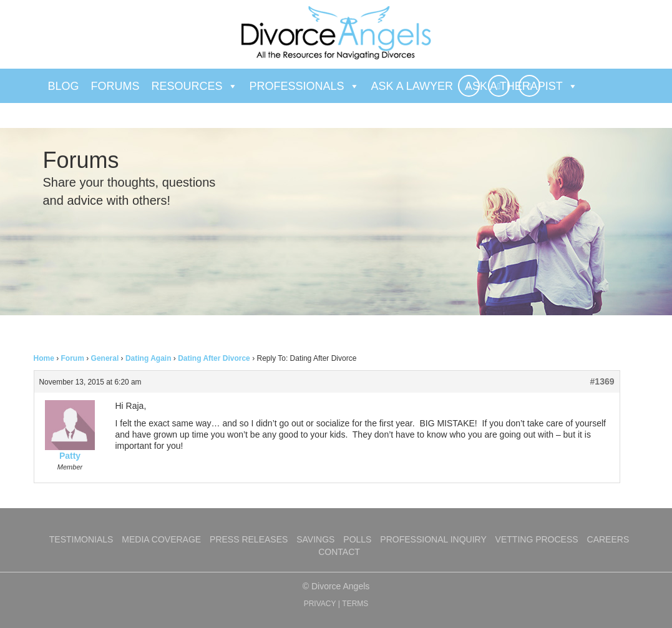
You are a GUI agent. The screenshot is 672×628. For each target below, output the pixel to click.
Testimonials (81, 539)
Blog (64, 86)
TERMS (355, 604)
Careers (608, 539)
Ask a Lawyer (412, 86)
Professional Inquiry (433, 539)
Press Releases (249, 539)
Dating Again (149, 358)
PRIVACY (320, 604)
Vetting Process (537, 539)
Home (44, 358)
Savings (315, 539)
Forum (73, 358)
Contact (339, 552)
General (105, 358)
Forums (115, 86)
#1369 (602, 381)
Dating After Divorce (214, 358)
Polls (357, 539)
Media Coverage (161, 539)
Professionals (304, 86)
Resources (195, 86)
